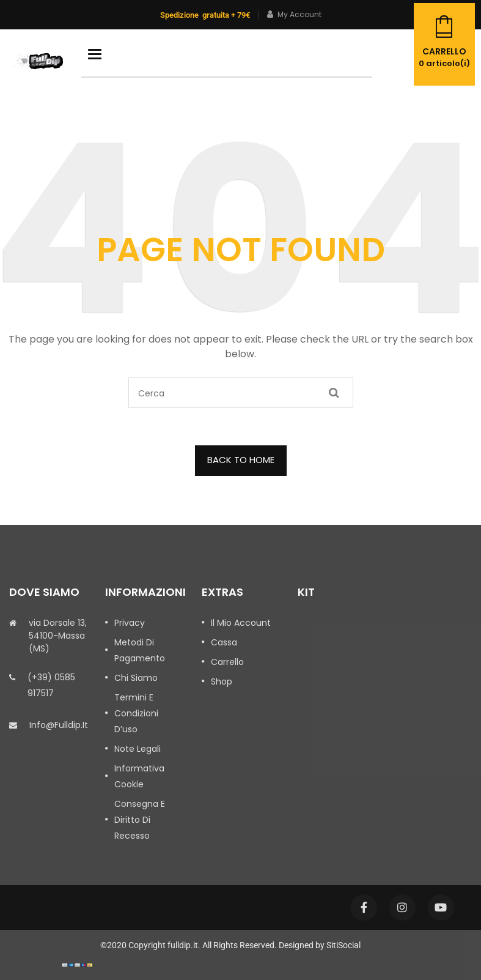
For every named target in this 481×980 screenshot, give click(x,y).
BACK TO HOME (241, 460)
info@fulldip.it (59, 725)
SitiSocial (343, 945)
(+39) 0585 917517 (51, 685)
